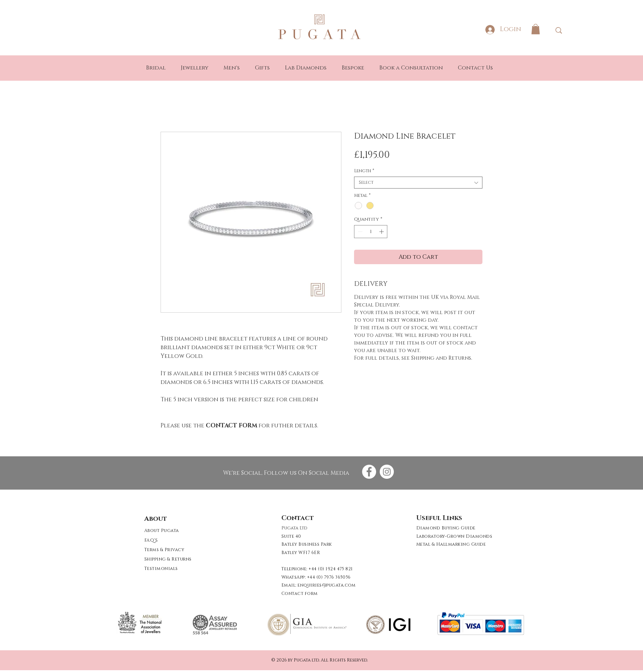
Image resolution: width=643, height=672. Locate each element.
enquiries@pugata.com (327, 585)
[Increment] (382, 232)
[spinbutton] (371, 232)
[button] (536, 29)
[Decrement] (359, 232)
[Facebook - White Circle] (369, 472)
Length (364, 171)
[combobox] (418, 183)
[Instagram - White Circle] (387, 472)
